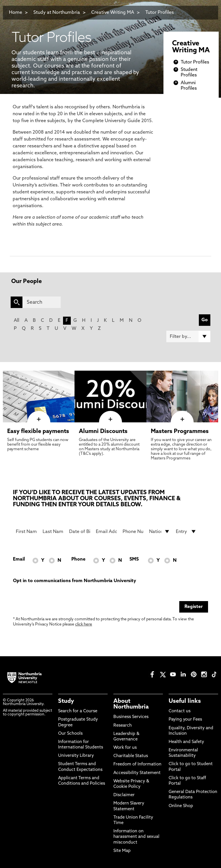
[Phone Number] (133, 532)
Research (123, 726)
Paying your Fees (185, 720)
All (17, 321)
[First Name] (26, 532)
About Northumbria (131, 704)
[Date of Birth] (80, 532)
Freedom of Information (137, 764)
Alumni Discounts (103, 432)
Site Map (122, 851)
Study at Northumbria (57, 13)
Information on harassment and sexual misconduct (136, 837)
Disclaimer (124, 795)
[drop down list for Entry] (186, 532)
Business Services (131, 717)
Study (66, 701)
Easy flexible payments (38, 432)
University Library (76, 756)
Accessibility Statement (137, 773)
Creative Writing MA (113, 13)
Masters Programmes (180, 432)
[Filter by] (188, 336)
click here (84, 624)
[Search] (42, 302)
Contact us (180, 711)
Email (19, 559)
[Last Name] (53, 532)
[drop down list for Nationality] (160, 532)
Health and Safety (186, 742)
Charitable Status (131, 756)
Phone (78, 559)
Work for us (125, 748)
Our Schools (70, 734)
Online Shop (181, 806)
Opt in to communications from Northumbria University (75, 581)
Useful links (185, 701)
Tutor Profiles (160, 13)
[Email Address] (106, 532)
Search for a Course (78, 711)
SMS (134, 559)
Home (16, 13)
